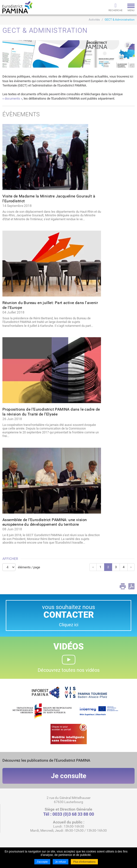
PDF (131, 586)
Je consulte (69, 776)
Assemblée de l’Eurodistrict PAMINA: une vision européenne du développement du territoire (45, 522)
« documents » (12, 98)
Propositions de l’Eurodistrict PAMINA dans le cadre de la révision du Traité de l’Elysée (51, 412)
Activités (94, 20)
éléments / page (29, 567)
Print (123, 586)
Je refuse (61, 862)
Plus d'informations (84, 862)
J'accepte (42, 862)
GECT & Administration (120, 20)
